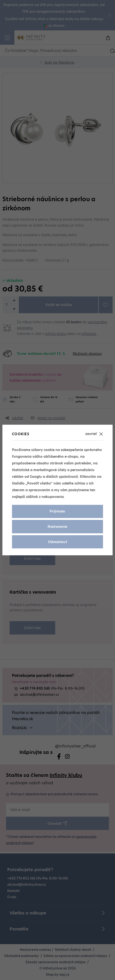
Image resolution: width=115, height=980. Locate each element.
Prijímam (57, 511)
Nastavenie (57, 527)
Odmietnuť (57, 542)
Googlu (36, 477)
